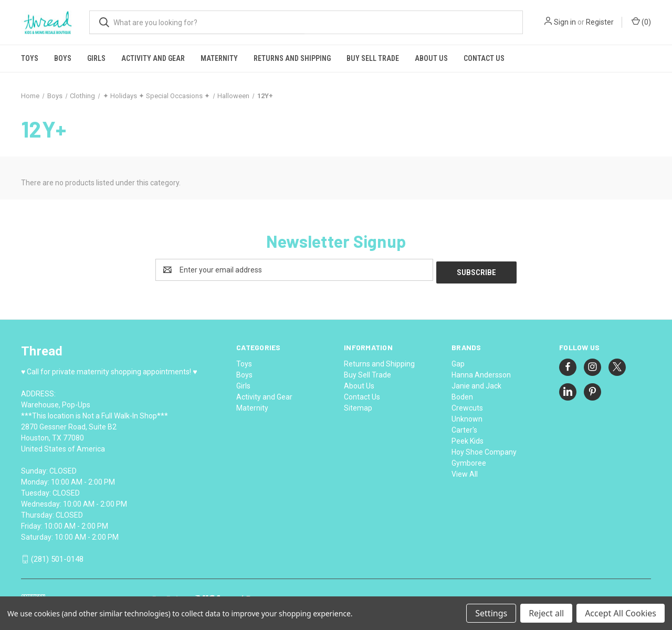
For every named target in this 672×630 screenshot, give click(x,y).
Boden (462, 394)
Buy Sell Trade (373, 58)
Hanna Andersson (481, 372)
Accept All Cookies (621, 613)
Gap (458, 361)
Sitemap (358, 405)
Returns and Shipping (292, 58)
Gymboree (469, 460)
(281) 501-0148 (57, 557)
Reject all (546, 613)
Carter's (464, 427)
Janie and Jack (476, 383)
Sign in (565, 22)
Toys (30, 58)
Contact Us (484, 58)
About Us (431, 58)
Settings (491, 613)
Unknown (467, 416)
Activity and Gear (153, 58)
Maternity (219, 58)
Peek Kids (468, 438)
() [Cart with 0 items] (641, 22)
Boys (63, 58)
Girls (96, 58)
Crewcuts (467, 405)
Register (600, 22)
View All (465, 471)
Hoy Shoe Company (484, 449)
